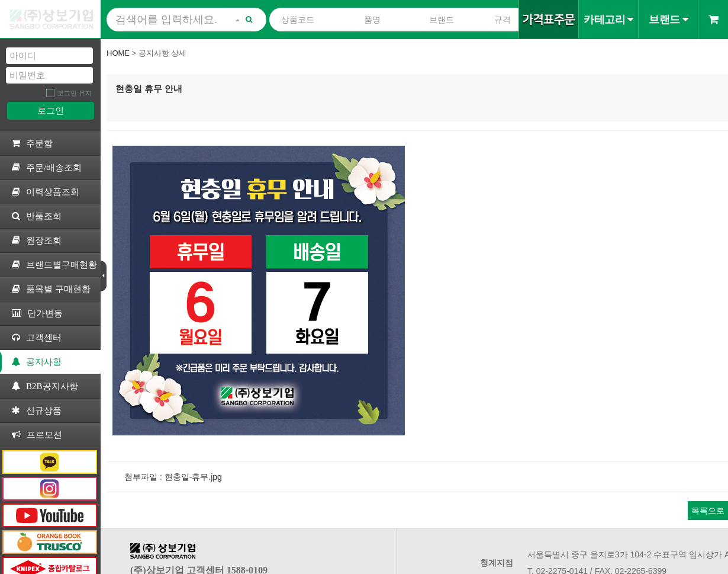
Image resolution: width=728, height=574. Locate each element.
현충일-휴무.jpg (193, 477)
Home (118, 53)
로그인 (51, 110)
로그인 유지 (75, 93)
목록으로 (708, 511)
